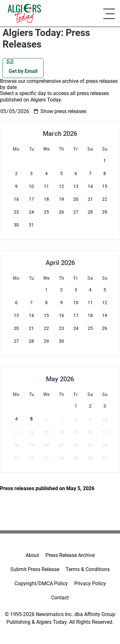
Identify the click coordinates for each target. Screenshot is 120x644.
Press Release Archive (70, 555)
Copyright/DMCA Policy (41, 583)
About (32, 555)
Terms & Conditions (88, 569)
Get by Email (22, 66)
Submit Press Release (35, 569)
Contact (60, 598)
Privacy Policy (90, 583)
